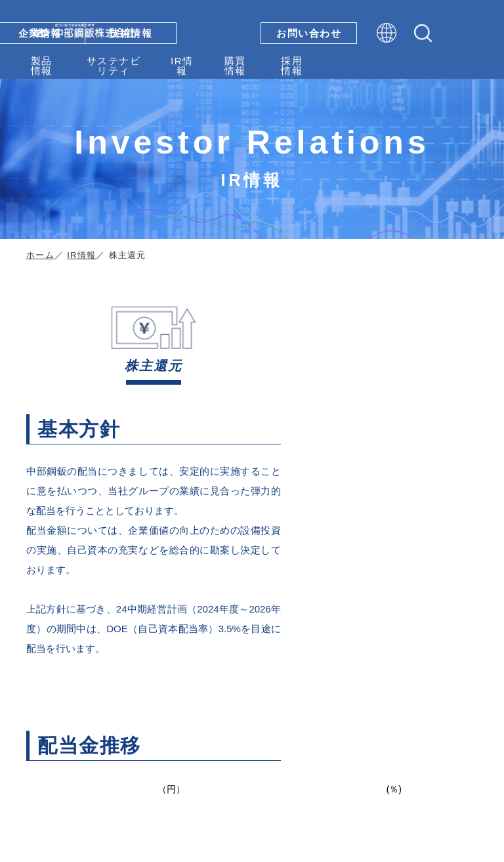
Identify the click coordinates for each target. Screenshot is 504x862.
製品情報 (42, 66)
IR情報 (182, 66)
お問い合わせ (309, 33)
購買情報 (235, 66)
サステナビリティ (114, 66)
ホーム (40, 255)
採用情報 (292, 66)
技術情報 (131, 33)
